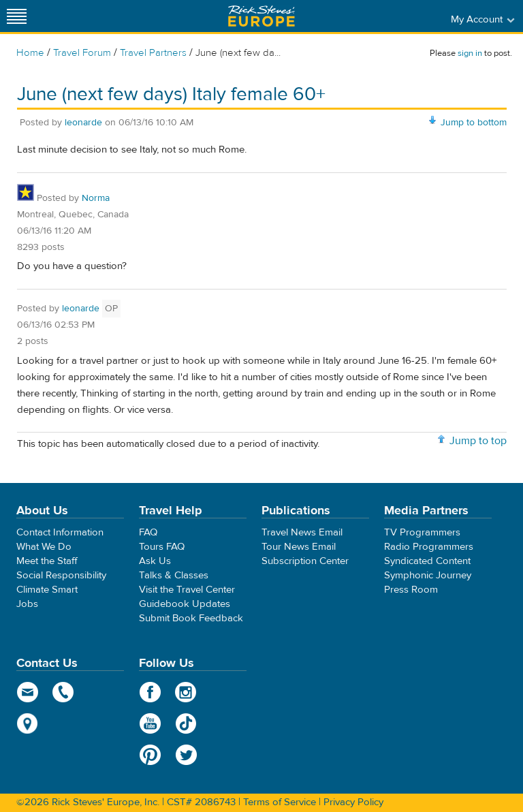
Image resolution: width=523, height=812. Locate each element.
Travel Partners (153, 53)
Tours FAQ (162, 547)
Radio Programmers (429, 547)
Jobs (27, 604)
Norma (96, 198)
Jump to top (478, 441)
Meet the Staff (47, 561)
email (28, 692)
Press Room (411, 590)
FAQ (148, 532)
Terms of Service (280, 802)
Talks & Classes (174, 575)
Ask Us (155, 561)
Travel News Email (302, 532)
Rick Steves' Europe (261, 16)
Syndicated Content (427, 561)
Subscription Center (305, 561)
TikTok (186, 723)
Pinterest (150, 755)
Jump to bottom (474, 123)
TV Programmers (422, 532)
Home (30, 53)
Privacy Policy (353, 802)
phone (64, 692)
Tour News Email (299, 547)
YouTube (150, 723)
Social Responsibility (61, 575)
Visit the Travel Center (187, 590)
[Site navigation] (17, 16)
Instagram (186, 692)
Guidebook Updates (185, 604)
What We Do (44, 547)
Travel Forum (82, 53)
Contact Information (60, 532)
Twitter (186, 755)
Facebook (150, 692)
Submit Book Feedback (191, 618)
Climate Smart (47, 590)
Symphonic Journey (428, 575)
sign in (470, 53)
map (28, 723)
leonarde (83, 123)
